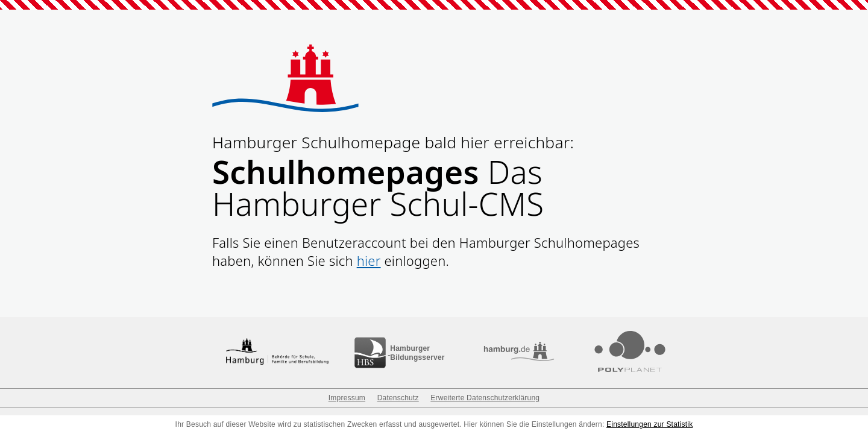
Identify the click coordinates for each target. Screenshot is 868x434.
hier (369, 260)
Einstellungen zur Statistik (649, 424)
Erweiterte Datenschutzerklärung (485, 398)
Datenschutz (398, 398)
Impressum (347, 398)
